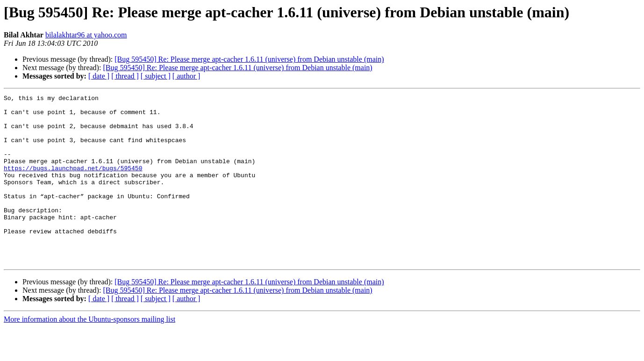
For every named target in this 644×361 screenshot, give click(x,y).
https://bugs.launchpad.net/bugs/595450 (73, 183)
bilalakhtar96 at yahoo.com (86, 35)
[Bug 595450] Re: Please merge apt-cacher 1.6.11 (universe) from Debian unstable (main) (249, 59)
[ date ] (99, 76)
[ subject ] (156, 76)
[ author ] (186, 76)
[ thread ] (125, 76)
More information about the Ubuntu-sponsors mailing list (89, 353)
